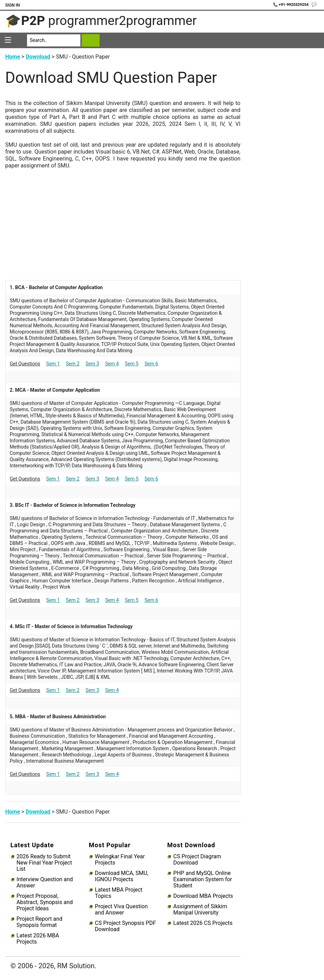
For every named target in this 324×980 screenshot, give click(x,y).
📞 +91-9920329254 (291, 5)
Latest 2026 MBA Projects (38, 939)
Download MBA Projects (203, 896)
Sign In (12, 5)
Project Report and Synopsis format (40, 922)
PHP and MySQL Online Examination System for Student (203, 879)
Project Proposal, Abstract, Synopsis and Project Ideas (45, 902)
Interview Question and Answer (45, 883)
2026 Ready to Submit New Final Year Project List (44, 863)
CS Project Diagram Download (197, 860)
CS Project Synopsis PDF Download (125, 926)
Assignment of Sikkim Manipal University (200, 910)
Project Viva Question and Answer (121, 910)
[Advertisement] (123, 218)
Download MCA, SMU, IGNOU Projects (122, 876)
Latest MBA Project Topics (119, 893)
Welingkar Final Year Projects (120, 860)
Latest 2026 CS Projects (203, 923)
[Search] (54, 40)
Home (13, 57)
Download (38, 57)
